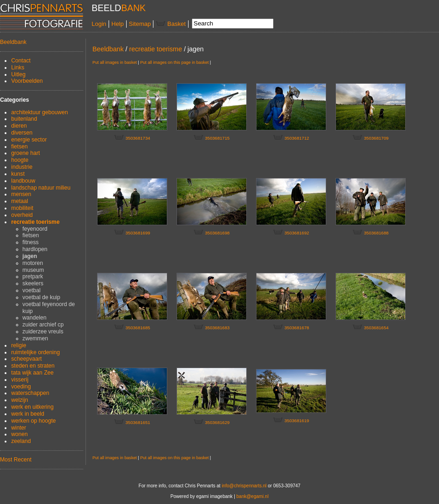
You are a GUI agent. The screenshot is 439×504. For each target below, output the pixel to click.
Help (118, 24)
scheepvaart (26, 359)
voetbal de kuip (42, 297)
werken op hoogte (34, 421)
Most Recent (16, 460)
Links (18, 68)
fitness (31, 242)
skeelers (33, 283)
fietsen (19, 147)
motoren (33, 263)
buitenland (24, 119)
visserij (20, 380)
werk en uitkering (32, 407)
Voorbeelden (27, 81)
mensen (21, 194)
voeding (21, 387)
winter (18, 428)
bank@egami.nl (253, 496)
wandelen (35, 318)
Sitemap (140, 24)
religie (18, 345)
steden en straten (33, 366)
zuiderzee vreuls (43, 332)
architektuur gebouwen (40, 112)
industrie (22, 167)
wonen (19, 434)
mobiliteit (22, 208)
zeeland (21, 441)
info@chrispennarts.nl (244, 486)
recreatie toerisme (35, 222)
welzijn (19, 400)
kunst (18, 174)
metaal (19, 201)
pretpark (33, 277)
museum (34, 270)
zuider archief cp (43, 325)
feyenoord (35, 229)
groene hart (25, 153)
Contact (21, 61)
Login (99, 24)
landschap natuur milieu (41, 188)
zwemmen (35, 338)
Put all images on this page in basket (174, 62)
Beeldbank (13, 42)
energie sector (29, 140)
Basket (171, 24)
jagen (30, 256)
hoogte (20, 160)
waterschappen (30, 393)
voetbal (32, 290)
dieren (19, 126)
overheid (22, 215)
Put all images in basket (115, 62)
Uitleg (18, 74)
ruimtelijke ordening (35, 352)
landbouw (23, 181)
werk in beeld (28, 414)
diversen (22, 133)
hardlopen (35, 249)
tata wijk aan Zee (32, 373)
